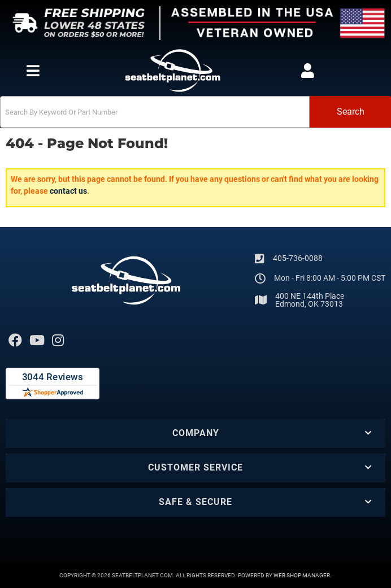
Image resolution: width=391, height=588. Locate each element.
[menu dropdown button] (33, 71)
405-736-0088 (298, 258)
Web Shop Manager (302, 575)
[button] (195, 112)
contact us (68, 191)
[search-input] (155, 112)
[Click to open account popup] (308, 71)
